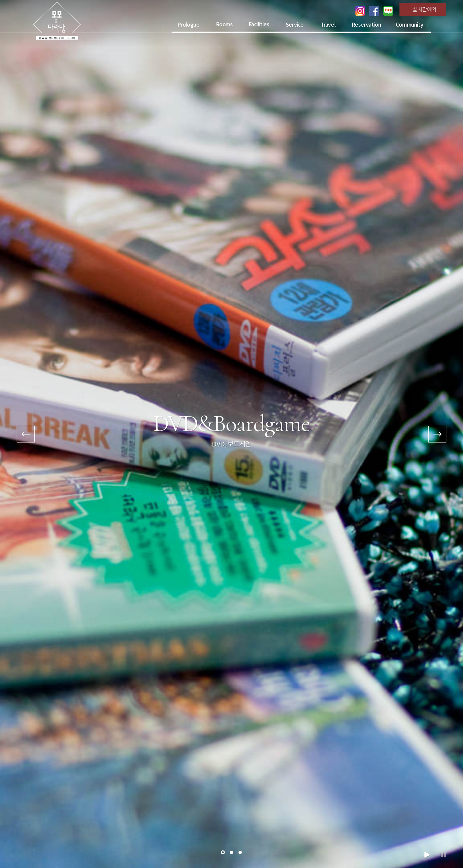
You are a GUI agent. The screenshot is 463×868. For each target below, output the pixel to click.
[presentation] (26, 434)
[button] (223, 852)
